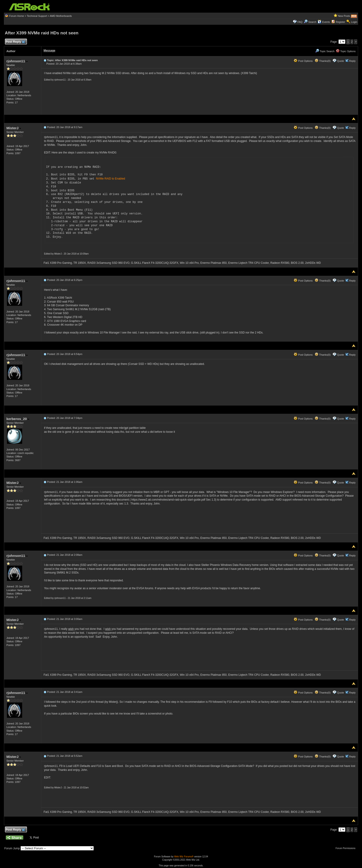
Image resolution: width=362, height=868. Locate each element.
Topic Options (346, 51)
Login (354, 22)
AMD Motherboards (61, 16)
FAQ (300, 22)
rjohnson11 (17, 61)
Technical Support (37, 16)
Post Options (303, 61)
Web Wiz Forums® (184, 856)
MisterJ (14, 128)
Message (50, 51)
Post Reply (15, 42)
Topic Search (325, 51)
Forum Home (17, 16)
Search (312, 22)
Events (324, 22)
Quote (341, 61)
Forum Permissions (347, 848)
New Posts (344, 16)
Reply (352, 61)
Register (340, 22)
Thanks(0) (323, 61)
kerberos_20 (18, 419)
